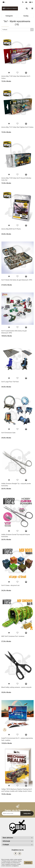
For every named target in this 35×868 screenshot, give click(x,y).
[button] (31, 2)
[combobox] (17, 30)
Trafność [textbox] (5, 30)
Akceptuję (28, 863)
